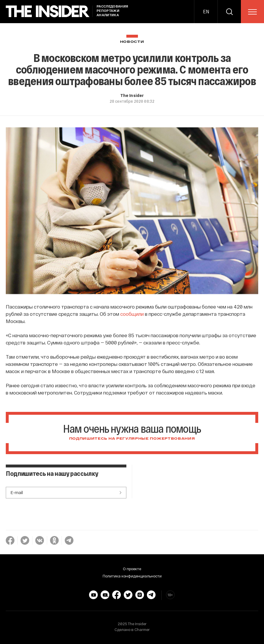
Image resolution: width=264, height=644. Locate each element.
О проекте (132, 569)
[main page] (48, 11)
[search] (229, 12)
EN (206, 11)
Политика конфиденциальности (132, 576)
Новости (132, 42)
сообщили (132, 314)
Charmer (142, 630)
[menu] (252, 12)
